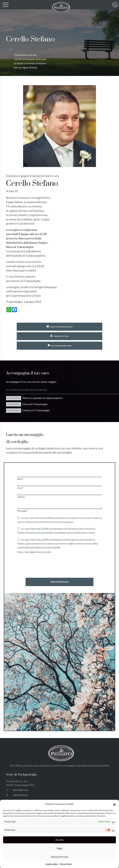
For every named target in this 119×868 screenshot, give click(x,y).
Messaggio (22, 511)
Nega (59, 848)
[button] (114, 804)
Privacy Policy (66, 864)
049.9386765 (20, 790)
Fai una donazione (59, 346)
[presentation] (41, 568)
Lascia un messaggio (59, 326)
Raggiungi (14, 399)
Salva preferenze (59, 857)
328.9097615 (20, 796)
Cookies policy (52, 864)
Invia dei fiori (59, 336)
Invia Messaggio (60, 582)
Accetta (59, 840)
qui (24, 552)
